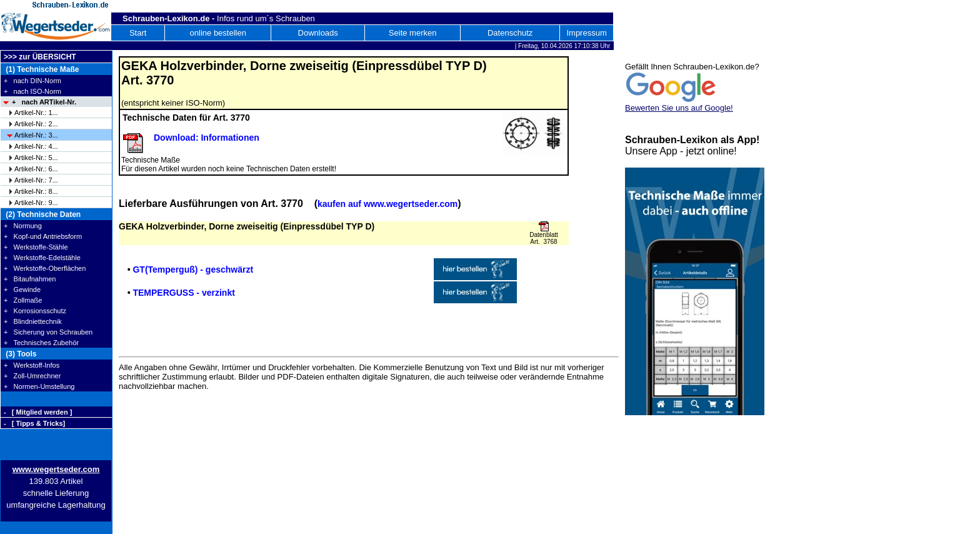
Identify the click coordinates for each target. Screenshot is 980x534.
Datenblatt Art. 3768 (544, 238)
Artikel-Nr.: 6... (36, 169)
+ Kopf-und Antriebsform (43, 236)
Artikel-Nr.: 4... (36, 146)
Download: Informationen (207, 138)
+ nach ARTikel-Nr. (44, 102)
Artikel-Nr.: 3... (36, 135)
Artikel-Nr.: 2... (36, 124)
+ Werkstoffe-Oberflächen (45, 268)
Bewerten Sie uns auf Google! (679, 108)
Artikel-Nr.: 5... (36, 158)
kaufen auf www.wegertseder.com (387, 204)
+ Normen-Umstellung (39, 386)
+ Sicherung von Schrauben (48, 332)
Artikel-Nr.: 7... (36, 180)
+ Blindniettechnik (33, 321)
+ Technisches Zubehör (41, 343)
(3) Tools (20, 354)
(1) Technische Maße (41, 69)
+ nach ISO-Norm (32, 91)
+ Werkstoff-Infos (32, 365)
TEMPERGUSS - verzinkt (183, 293)
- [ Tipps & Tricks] (34, 423)
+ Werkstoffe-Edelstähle (42, 258)
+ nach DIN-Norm (32, 81)
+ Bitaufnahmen (30, 279)
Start (138, 33)
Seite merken (413, 33)
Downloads (318, 33)
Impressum (586, 33)
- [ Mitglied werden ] (38, 412)
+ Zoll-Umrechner (32, 376)
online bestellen (218, 33)
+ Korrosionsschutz (35, 311)
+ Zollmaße (23, 300)
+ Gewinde (22, 290)
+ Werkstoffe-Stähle (36, 247)
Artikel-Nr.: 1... (36, 113)
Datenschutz (510, 33)
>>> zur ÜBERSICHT (40, 57)
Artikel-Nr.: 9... (36, 203)
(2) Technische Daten (42, 214)
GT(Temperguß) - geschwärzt (193, 270)
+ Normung (23, 226)
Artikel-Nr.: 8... (36, 191)
